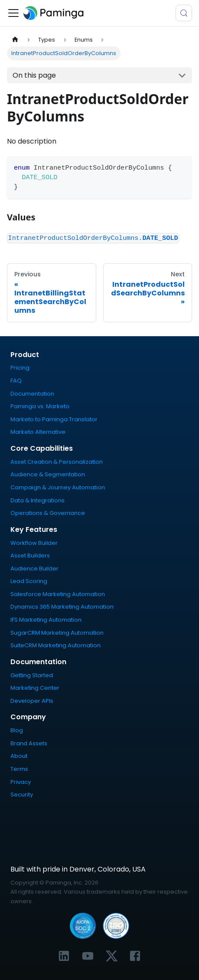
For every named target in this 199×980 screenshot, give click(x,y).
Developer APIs (32, 701)
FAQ (16, 381)
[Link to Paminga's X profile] (112, 956)
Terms (19, 769)
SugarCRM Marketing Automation (57, 633)
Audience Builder (34, 569)
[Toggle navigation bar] (13, 13)
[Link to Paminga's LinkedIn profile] (64, 956)
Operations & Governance (48, 513)
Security (22, 795)
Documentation (32, 394)
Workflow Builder (34, 543)
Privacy (21, 782)
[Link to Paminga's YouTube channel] (88, 956)
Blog (17, 730)
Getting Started (32, 675)
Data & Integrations (38, 500)
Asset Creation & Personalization (57, 462)
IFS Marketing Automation (46, 620)
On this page (34, 75)
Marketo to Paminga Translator (54, 419)
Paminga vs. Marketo (40, 406)
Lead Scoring (29, 581)
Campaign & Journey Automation (58, 487)
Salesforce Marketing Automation (58, 594)
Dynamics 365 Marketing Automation (62, 607)
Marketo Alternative (38, 432)
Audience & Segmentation (48, 474)
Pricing (20, 368)
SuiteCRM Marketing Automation (55, 645)
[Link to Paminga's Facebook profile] (135, 956)
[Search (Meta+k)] (184, 13)
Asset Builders (30, 556)
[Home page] (15, 40)
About (19, 756)
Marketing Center (35, 688)
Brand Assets (29, 743)
